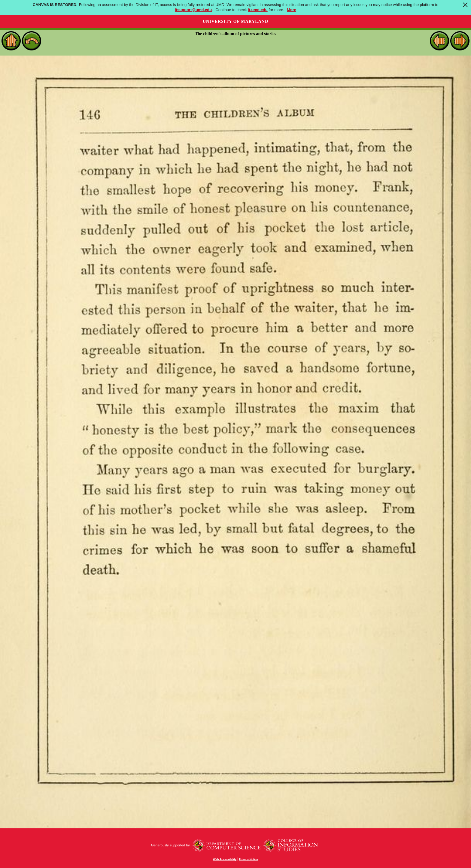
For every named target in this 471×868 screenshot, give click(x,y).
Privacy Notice (248, 859)
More (292, 10)
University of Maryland (235, 21)
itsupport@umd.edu (193, 10)
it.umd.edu (258, 10)
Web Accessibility (225, 859)
